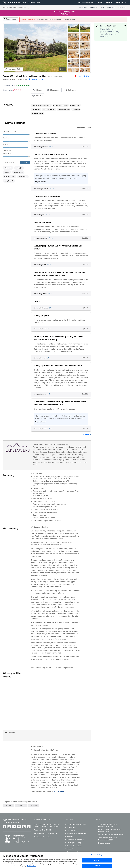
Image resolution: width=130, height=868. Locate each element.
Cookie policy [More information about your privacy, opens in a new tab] (31, 866)
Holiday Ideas (111, 8)
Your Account (120, 2)
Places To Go (94, 8)
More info (70, 837)
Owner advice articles (74, 846)
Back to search (11, 19)
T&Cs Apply (65, 14)
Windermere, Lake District (24, 80)
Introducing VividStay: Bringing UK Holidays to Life (110, 831)
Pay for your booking (74, 843)
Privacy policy (72, 827)
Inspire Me (71, 849)
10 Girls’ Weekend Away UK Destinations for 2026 (108, 825)
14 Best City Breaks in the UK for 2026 (111, 835)
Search (25, 163)
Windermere (59, 791)
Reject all (97, 860)
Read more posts (104, 843)
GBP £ (109, 3)
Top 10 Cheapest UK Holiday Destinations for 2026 (108, 839)
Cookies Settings (97, 855)
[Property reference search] (28, 8)
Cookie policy (72, 830)
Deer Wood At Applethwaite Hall (25, 76)
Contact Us (100, 3)
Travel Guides (122, 8)
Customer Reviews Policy (76, 840)
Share (88, 76)
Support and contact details (76, 824)
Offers (102, 8)
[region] (65, 860)
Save (79, 76)
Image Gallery (14, 69)
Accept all (97, 866)
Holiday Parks (83, 8)
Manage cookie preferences (77, 833)
